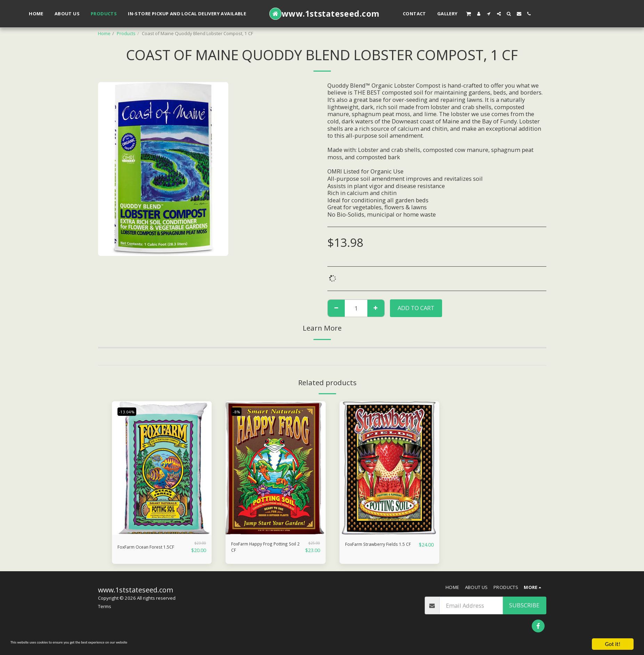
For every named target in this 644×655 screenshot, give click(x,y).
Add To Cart (416, 308)
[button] (468, 14)
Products (126, 33)
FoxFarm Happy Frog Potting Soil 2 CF (259, 549)
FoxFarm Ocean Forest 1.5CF (148, 549)
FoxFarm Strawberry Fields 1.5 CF (373, 549)
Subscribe (524, 609)
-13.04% (129, 411)
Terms (105, 609)
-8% (238, 411)
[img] (162, 468)
